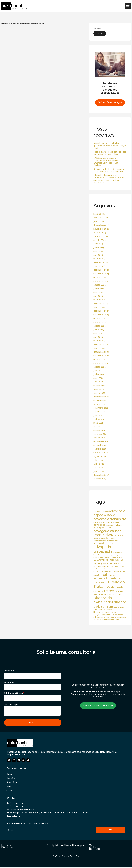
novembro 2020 (101, 445)
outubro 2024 (100, 277)
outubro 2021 (100, 404)
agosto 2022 (100, 367)
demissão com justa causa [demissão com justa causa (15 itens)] (103, 571)
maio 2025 (98, 251)
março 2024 (99, 300)
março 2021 (99, 430)
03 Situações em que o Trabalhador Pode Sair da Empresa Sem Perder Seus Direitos (106, 162)
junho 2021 (99, 419)
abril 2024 (98, 296)
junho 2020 (99, 464)
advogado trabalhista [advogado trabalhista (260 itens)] (103, 549)
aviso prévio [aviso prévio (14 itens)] (112, 567)
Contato (10, 792)
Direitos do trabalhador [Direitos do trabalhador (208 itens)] (103, 600)
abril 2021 (98, 427)
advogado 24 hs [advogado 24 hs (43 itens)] (102, 528)
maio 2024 (99, 292)
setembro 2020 (101, 453)
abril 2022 (98, 382)
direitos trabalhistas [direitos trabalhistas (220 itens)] (110, 604)
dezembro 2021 (101, 397)
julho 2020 (98, 460)
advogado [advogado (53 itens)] (99, 525)
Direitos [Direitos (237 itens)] (107, 591)
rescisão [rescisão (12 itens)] (106, 617)
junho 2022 (99, 374)
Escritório (11, 779)
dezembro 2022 (101, 352)
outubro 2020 (100, 449)
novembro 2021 (101, 400)
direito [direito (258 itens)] (104, 575)
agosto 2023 (100, 326)
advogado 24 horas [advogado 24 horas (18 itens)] (114, 525)
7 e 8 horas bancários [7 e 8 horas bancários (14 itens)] (101, 512)
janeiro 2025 (99, 266)
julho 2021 (98, 415)
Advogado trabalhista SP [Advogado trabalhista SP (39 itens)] (112, 560)
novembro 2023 (101, 315)
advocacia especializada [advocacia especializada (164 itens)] (109, 513)
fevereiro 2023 (101, 344)
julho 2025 (98, 244)
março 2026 (99, 214)
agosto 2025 (100, 240)
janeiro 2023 (99, 348)
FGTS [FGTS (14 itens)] (105, 610)
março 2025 (99, 259)
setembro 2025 (101, 236)
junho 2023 (99, 330)
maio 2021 (98, 423)
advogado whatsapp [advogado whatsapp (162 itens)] (109, 563)
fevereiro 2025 (101, 262)
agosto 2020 (100, 456)
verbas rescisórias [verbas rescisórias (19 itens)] (112, 620)
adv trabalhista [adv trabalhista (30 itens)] (101, 566)
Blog (9, 787)
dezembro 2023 (101, 311)
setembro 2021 (101, 408)
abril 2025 (98, 255)
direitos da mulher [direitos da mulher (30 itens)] (113, 595)
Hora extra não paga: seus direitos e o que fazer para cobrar (110, 153)
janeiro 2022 (99, 393)
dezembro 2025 (101, 225)
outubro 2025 (100, 233)
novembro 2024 (101, 274)
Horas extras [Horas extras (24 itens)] (99, 612)
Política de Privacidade (7, 847)
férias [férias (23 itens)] (110, 610)
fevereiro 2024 (101, 303)
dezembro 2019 (101, 475)
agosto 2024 (100, 285)
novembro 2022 (101, 356)
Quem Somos (13, 783)
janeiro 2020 (99, 471)
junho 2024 (99, 289)
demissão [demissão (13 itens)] (123, 569)
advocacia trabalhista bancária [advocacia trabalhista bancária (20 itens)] (106, 522)
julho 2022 (98, 371)
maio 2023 (98, 333)
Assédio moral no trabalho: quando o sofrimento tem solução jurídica (110, 146)
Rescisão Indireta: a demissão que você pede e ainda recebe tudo (110, 170)
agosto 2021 (99, 412)
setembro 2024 (101, 281)
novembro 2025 (101, 229)
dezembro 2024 (101, 270)
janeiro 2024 (99, 307)
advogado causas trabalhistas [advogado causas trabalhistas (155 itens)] (107, 533)
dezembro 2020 (101, 441)
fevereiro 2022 (101, 389)
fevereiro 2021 (100, 434)
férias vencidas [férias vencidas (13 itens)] (118, 610)
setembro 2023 (101, 322)
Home (9, 775)
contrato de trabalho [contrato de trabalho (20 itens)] (110, 569)
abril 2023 (98, 337)
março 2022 (99, 386)
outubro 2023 (100, 318)
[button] (128, 6)
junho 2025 (99, 248)
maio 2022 (98, 378)
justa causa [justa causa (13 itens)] (109, 612)
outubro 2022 (100, 359)
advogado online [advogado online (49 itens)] (103, 543)
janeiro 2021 (99, 438)
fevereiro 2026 (101, 218)
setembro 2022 (101, 363)
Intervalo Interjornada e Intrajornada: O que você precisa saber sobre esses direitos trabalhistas (109, 179)
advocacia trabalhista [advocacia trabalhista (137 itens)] (110, 519)
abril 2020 (98, 468)
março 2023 (99, 341)
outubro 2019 (100, 479)
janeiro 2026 (99, 221)
